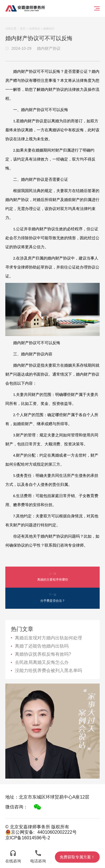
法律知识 (34, 29)
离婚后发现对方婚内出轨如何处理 (48, 638)
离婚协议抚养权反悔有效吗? (43, 654)
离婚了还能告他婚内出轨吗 (42, 646)
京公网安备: (20, 832)
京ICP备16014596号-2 (28, 838)
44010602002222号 (57, 832)
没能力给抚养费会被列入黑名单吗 (48, 670)
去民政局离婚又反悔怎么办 (42, 662)
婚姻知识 (49, 29)
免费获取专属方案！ (77, 857)
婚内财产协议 (49, 48)
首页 (23, 29)
